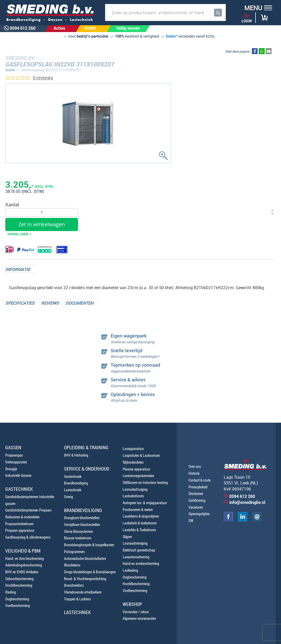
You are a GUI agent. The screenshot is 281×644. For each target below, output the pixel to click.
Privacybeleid (198, 487)
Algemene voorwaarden (139, 618)
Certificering (197, 500)
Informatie (18, 269)
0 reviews (43, 78)
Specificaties (20, 303)
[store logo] (51, 13)
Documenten (79, 303)
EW (191, 521)
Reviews (50, 303)
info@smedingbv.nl (247, 502)
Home (10, 70)
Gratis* (171, 36)
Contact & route (200, 480)
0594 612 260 (242, 496)
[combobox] (165, 12)
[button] (256, 9)
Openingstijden (199, 514)
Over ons (195, 466)
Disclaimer (196, 494)
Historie (194, 473)
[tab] (20, 269)
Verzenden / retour (136, 612)
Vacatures (196, 507)
